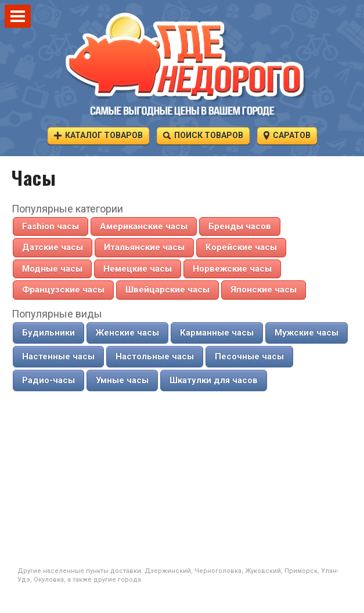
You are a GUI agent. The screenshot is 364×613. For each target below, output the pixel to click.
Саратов (287, 135)
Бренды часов (240, 226)
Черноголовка (218, 571)
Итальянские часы (144, 247)
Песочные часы (249, 356)
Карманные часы (217, 333)
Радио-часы (48, 380)
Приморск (301, 571)
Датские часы (53, 247)
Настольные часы (155, 356)
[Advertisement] (182, 479)
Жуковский (263, 571)
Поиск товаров (203, 135)
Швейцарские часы (167, 290)
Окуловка (49, 580)
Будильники (48, 333)
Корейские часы (241, 247)
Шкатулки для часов (214, 380)
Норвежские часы (232, 269)
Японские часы (264, 290)
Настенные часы (58, 356)
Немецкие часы (138, 269)
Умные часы (122, 380)
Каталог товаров (98, 135)
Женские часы (127, 333)
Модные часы (52, 269)
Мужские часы (307, 333)
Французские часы (63, 290)
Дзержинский (168, 571)
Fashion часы (51, 226)
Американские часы (144, 226)
